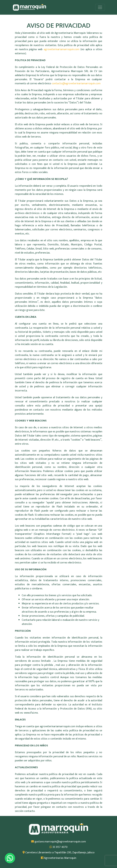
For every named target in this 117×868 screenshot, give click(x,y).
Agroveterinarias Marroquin (59, 858)
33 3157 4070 (58, 847)
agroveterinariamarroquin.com (62, 49)
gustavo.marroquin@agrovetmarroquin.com (58, 842)
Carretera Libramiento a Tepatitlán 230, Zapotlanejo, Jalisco (59, 853)
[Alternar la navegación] (100, 7)
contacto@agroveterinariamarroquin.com (76, 84)
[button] (10, 858)
